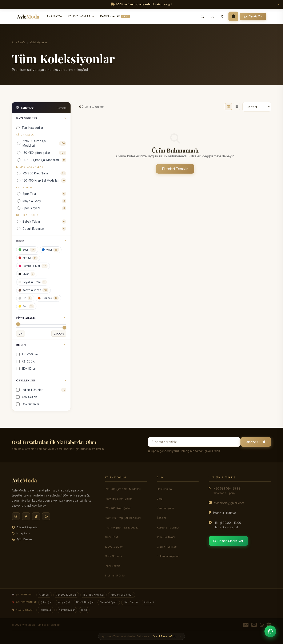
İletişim (161, 518)
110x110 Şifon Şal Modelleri (123, 527)
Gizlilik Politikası (167, 547)
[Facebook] (26, 516)
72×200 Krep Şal (66, 595)
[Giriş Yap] (212, 16)
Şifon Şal (46, 602)
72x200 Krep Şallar (118, 508)
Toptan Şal (46, 610)
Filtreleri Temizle (175, 169)
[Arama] (202, 16)
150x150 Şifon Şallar (119, 499)
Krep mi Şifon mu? (122, 595)
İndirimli (149, 602)
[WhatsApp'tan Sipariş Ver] (270, 631)
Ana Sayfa (54, 16)
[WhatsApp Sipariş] (253, 16)
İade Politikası (166, 537)
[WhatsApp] (46, 516)
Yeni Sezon (131, 602)
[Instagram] (16, 516)
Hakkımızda (164, 489)
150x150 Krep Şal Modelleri (123, 518)
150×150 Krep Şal (93, 595)
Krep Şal (44, 595)
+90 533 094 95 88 (227, 491)
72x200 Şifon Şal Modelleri (123, 489)
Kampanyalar (115, 17)
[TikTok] (36, 516)
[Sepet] (233, 16)
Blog (160, 499)
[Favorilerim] (223, 16)
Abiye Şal (64, 602)
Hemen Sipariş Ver (228, 541)
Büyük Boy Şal (85, 602)
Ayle (24, 480)
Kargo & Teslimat (168, 527)
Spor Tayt (112, 537)
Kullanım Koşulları (168, 556)
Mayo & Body (114, 547)
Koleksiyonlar (81, 16)
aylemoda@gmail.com (229, 503)
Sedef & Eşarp (109, 602)
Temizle (62, 108)
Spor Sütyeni (114, 556)
